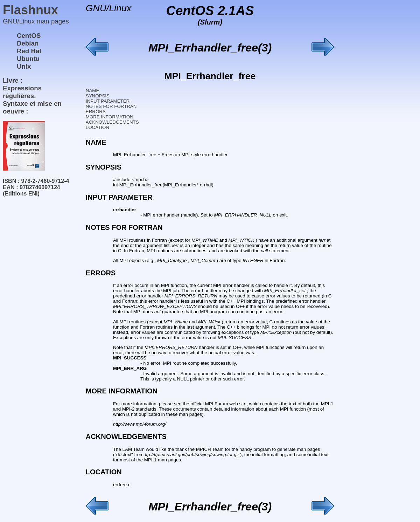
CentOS (29, 36)
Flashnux (30, 10)
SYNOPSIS (98, 96)
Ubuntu (28, 59)
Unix (24, 66)
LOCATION (97, 127)
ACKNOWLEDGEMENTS (112, 122)
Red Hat (29, 51)
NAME (93, 91)
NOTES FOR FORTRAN (111, 106)
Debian (28, 43)
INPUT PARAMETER (108, 101)
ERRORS (96, 112)
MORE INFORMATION (110, 117)
